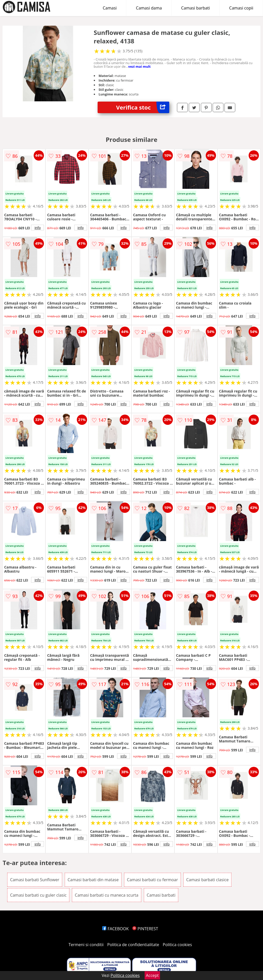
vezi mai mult (139, 66)
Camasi (110, 8)
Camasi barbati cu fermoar (152, 880)
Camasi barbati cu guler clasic (38, 895)
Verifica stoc (143, 107)
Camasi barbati (195, 8)
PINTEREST (145, 929)
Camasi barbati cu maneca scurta (106, 895)
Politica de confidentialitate (133, 945)
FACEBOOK (115, 929)
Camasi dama (149, 8)
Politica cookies (177, 945)
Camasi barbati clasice (207, 880)
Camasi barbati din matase (93, 880)
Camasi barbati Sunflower (35, 880)
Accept (152, 975)
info (37, 228)
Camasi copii (241, 8)
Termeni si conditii (86, 945)
